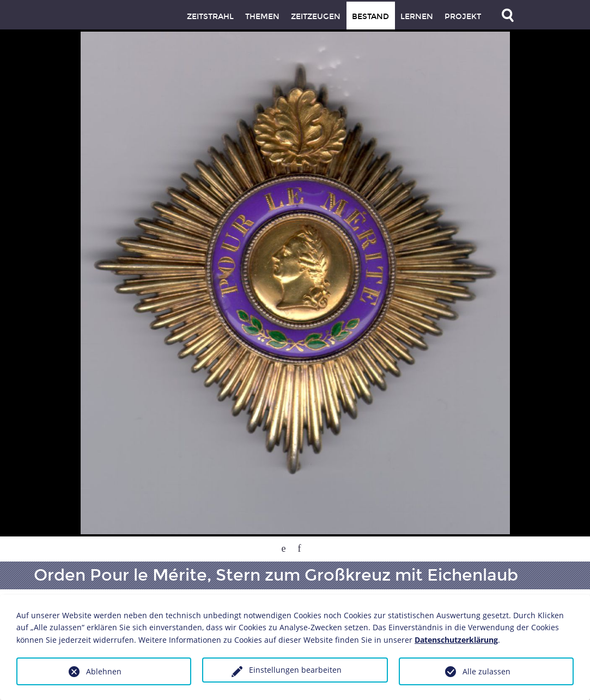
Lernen (417, 17)
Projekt (463, 17)
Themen (262, 17)
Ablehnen (104, 671)
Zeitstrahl (210, 17)
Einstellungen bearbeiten (295, 670)
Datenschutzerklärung (456, 640)
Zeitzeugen (316, 17)
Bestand (370, 17)
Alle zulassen (486, 671)
